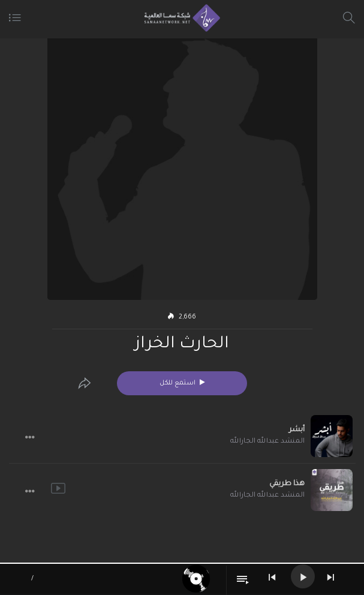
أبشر (297, 430)
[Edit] (85, 383)
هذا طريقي (287, 484)
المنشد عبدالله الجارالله (267, 442)
